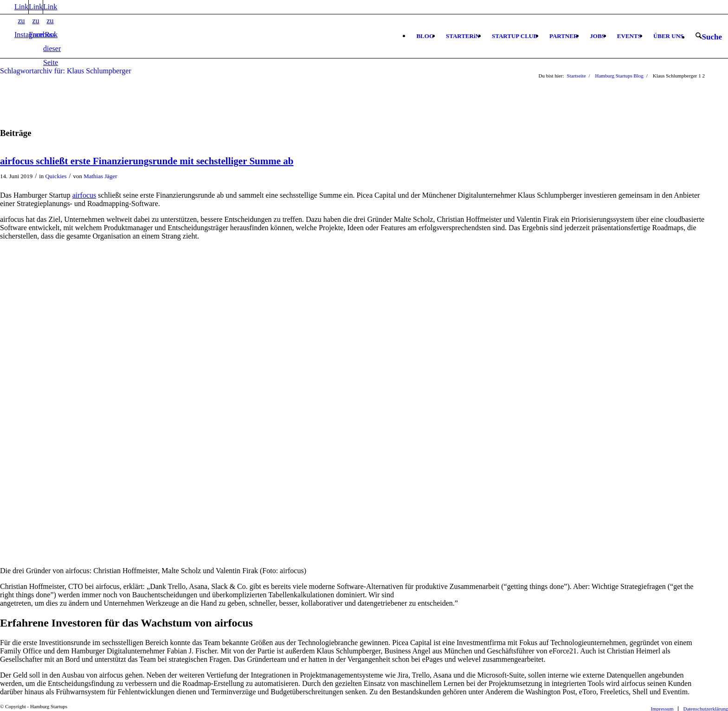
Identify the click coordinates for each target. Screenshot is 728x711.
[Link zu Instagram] (21, 7)
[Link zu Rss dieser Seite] (50, 7)
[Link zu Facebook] (36, 7)
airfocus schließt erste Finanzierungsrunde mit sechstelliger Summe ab (147, 161)
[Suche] (709, 36)
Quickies (56, 176)
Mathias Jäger (100, 176)
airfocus (84, 195)
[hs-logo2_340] (70, 43)
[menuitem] (425, 36)
